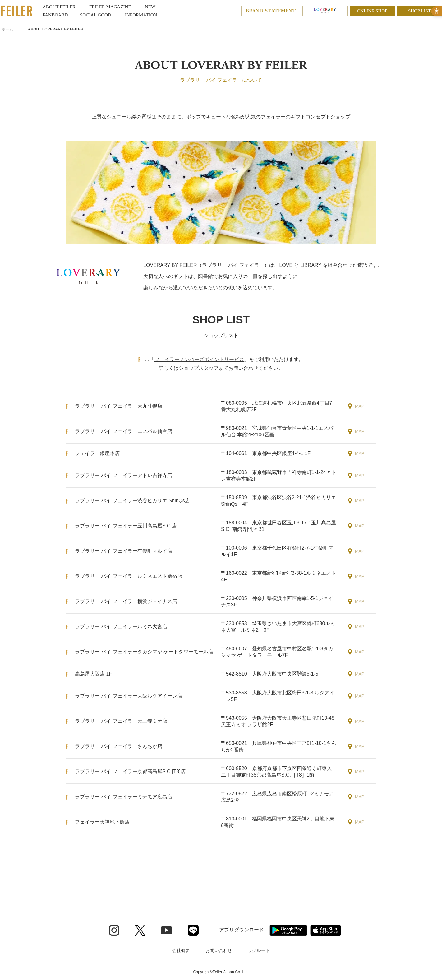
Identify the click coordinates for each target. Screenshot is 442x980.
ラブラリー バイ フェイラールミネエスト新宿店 (129, 576)
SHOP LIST (419, 11)
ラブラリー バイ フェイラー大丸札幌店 (119, 406)
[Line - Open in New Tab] (193, 930)
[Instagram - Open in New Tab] (114, 930)
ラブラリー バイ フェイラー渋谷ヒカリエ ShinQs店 (132, 501)
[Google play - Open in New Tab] (288, 930)
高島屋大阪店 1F (93, 674)
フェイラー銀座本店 (97, 453)
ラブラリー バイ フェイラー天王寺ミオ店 (121, 721)
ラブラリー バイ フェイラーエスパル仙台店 (124, 431)
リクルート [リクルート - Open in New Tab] (259, 950)
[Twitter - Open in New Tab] (140, 930)
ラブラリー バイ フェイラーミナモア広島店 (124, 797)
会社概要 (181, 950)
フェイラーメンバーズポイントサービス (199, 359)
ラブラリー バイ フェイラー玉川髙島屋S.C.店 (126, 526)
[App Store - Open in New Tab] (326, 930)
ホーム (7, 29)
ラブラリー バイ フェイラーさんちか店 (119, 746)
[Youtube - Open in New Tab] (166, 930)
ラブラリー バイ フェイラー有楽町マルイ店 (124, 551)
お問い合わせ (219, 950)
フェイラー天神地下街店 (102, 822)
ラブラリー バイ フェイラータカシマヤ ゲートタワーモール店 (144, 652)
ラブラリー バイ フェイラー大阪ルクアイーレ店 (129, 696)
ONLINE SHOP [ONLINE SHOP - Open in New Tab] (372, 11)
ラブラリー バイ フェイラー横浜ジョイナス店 (126, 601)
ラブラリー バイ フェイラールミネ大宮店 (121, 627)
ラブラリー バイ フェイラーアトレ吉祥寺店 (124, 475)
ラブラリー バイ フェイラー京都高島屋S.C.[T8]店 (130, 771)
